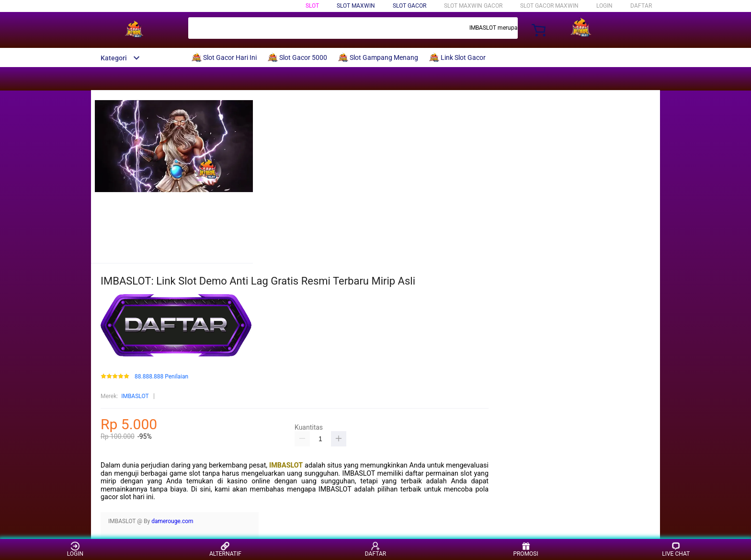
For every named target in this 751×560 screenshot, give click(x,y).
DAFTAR (641, 6)
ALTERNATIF (225, 549)
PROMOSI (525, 549)
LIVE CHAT (676, 549)
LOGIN (604, 6)
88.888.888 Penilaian (161, 377)
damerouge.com (172, 521)
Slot (312, 6)
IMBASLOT (135, 396)
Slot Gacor (410, 6)
